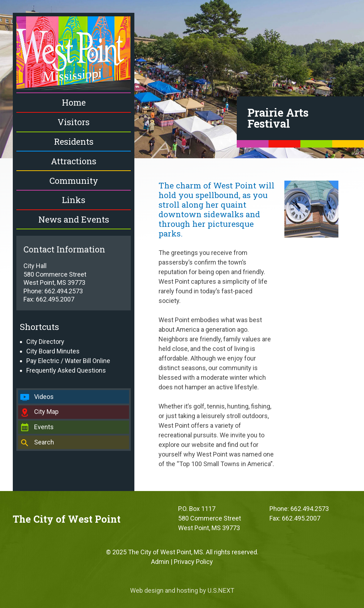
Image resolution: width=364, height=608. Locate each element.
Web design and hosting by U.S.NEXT (182, 590)
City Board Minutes (53, 351)
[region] (182, 79)
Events (44, 427)
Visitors (74, 122)
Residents (74, 142)
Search (44, 442)
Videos (44, 397)
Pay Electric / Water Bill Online (68, 361)
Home (74, 102)
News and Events (74, 219)
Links (74, 200)
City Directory (45, 342)
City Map (46, 412)
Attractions (74, 161)
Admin (160, 562)
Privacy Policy (193, 562)
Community (74, 181)
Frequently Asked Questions (66, 370)
